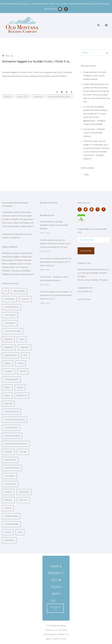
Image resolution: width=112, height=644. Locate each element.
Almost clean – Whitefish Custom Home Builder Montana (94, 133)
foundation (9, 371)
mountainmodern (11, 428)
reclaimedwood (10, 460)
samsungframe (10, 484)
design (22, 339)
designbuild (38, 96)
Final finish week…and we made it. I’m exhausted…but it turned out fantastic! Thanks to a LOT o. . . (56, 295)
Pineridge (23, 452)
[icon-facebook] (66, 9)
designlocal (25, 347)
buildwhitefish (22, 96)
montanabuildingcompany (15, 420)
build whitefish (10, 315)
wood (20, 532)
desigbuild (8, 339)
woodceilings (9, 540)
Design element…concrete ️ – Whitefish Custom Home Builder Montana (95, 76)
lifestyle (7, 387)
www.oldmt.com (85, 291)
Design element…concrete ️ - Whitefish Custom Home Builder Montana (54, 225)
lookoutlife (8, 404)
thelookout (8, 500)
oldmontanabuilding (12, 436)
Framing (23, 371)
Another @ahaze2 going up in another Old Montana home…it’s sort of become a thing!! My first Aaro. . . (55, 244)
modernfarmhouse (11, 412)
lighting (20, 387)
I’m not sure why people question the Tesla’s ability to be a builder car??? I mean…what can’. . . (56, 262)
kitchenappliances (11, 379)
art (5, 291)
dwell (25, 355)
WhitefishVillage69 (11, 524)
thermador (23, 500)
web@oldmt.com (85, 288)
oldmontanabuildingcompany (60, 96)
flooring (20, 363)
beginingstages (19, 291)
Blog (86, 175)
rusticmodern (9, 476)
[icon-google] (104, 209)
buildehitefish (10, 299)
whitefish (8, 508)
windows (8, 532)
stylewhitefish (24, 492)
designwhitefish (10, 355)
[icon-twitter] (86, 209)
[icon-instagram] (61, 9)
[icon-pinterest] (98, 209)
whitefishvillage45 (11, 516)
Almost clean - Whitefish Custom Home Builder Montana (54, 279)
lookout (7, 395)
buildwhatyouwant (12, 307)
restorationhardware (12, 468)
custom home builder (13, 331)
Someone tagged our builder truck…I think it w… (36, 61)
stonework (8, 492)
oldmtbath (8, 452)
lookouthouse (22, 395)
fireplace (8, 363)
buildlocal (8, 96)
